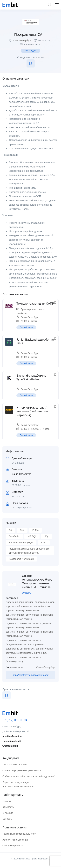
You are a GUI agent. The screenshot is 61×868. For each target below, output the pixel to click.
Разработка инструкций (21, 559)
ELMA (35, 530)
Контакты (7, 819)
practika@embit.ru (12, 736)
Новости (7, 801)
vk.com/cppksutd (12, 741)
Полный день (30, 51)
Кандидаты (8, 807)
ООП (44, 543)
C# (10, 530)
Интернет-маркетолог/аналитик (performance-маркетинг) (32, 411)
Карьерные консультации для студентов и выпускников (18, 784)
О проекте (8, 813)
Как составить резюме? (15, 764)
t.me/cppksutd (10, 746)
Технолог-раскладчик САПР (35, 304)
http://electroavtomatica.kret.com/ (30, 675)
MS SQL (32, 536)
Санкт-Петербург (22, 41)
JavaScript (14, 536)
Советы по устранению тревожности (22, 770)
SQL (47, 536)
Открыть (26, 593)
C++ (22, 530)
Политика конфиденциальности (19, 834)
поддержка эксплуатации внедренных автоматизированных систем (29, 551)
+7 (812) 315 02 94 (15, 720)
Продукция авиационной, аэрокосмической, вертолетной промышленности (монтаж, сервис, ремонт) (30, 606)
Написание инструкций (21, 543)
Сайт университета (13, 846)
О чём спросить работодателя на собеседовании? (29, 776)
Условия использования (15, 840)
